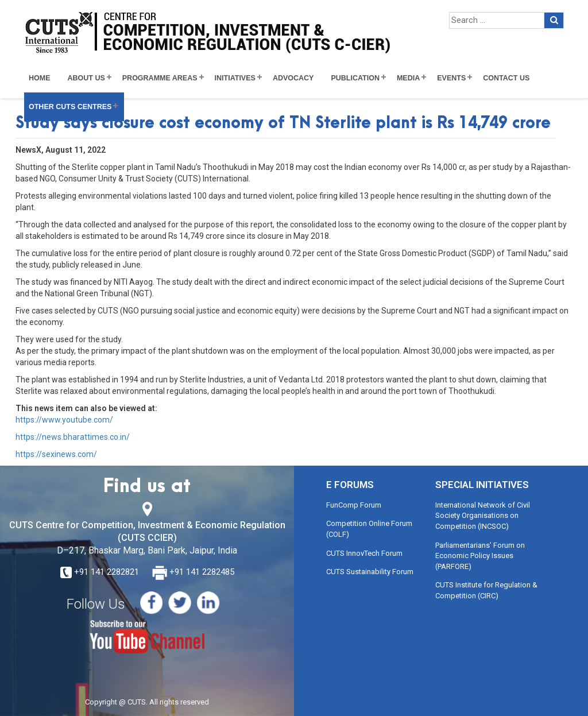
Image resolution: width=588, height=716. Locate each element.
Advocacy (293, 78)
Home (40, 78)
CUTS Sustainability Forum (370, 572)
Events (451, 78)
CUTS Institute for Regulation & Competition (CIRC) (486, 590)
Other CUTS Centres (70, 107)
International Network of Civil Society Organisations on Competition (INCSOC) (483, 516)
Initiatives (235, 78)
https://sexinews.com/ (56, 454)
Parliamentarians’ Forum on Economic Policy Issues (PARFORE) (480, 556)
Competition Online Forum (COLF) (369, 529)
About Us (86, 78)
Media (408, 78)
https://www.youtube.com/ (64, 420)
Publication (355, 78)
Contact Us (506, 78)
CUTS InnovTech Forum (364, 553)
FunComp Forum (354, 505)
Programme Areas (160, 78)
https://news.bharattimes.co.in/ (73, 437)
